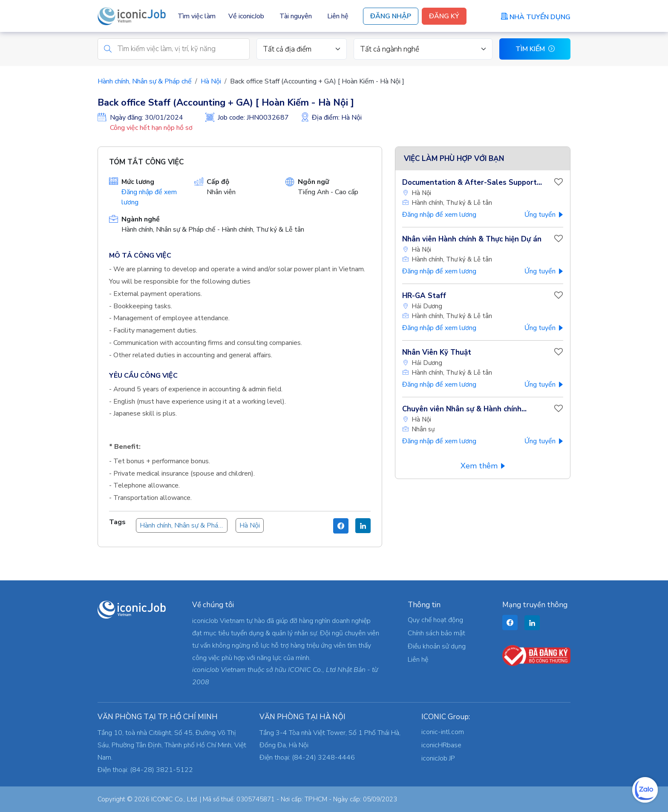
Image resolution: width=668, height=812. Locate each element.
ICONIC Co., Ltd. (175, 799)
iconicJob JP (438, 758)
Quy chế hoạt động (435, 620)
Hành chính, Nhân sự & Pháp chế (145, 81)
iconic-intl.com (443, 732)
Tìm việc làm (197, 16)
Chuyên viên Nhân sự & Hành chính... (464, 409)
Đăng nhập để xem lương (439, 215)
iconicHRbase (441, 745)
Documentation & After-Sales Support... (472, 182)
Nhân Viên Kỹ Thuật (437, 352)
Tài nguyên (296, 16)
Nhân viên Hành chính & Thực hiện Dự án (472, 239)
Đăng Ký (444, 16)
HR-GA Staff (424, 296)
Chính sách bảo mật (436, 633)
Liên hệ (338, 16)
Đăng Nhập (391, 16)
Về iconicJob (246, 16)
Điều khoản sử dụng (437, 646)
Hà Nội (211, 81)
